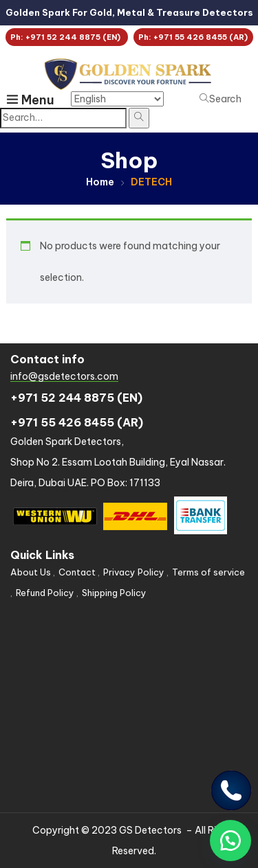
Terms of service (208, 572)
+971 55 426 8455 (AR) (77, 422)
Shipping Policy (114, 593)
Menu (30, 100)
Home (100, 182)
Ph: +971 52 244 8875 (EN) (66, 37)
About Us (31, 572)
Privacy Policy (134, 572)
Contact (77, 572)
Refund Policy (45, 593)
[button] (230, 841)
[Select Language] (117, 99)
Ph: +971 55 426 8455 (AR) (193, 37)
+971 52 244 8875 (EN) (76, 398)
